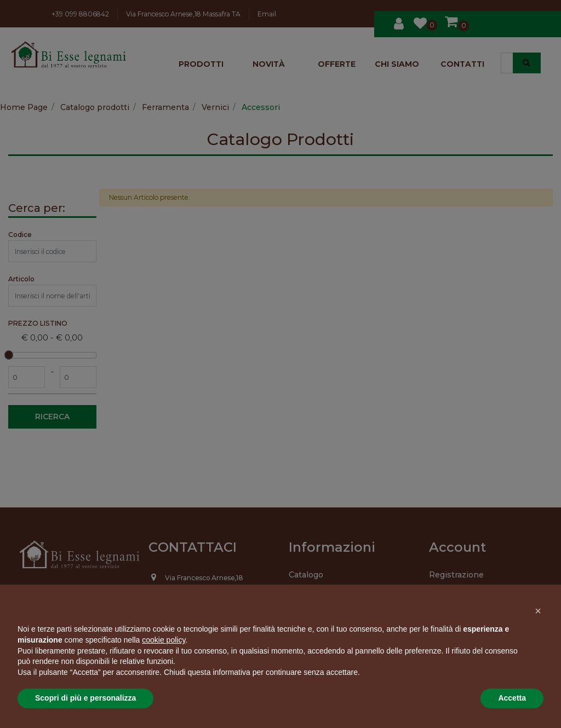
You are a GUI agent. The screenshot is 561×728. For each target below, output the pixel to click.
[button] (538, 611)
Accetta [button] (512, 698)
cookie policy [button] (164, 640)
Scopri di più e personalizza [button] (85, 698)
